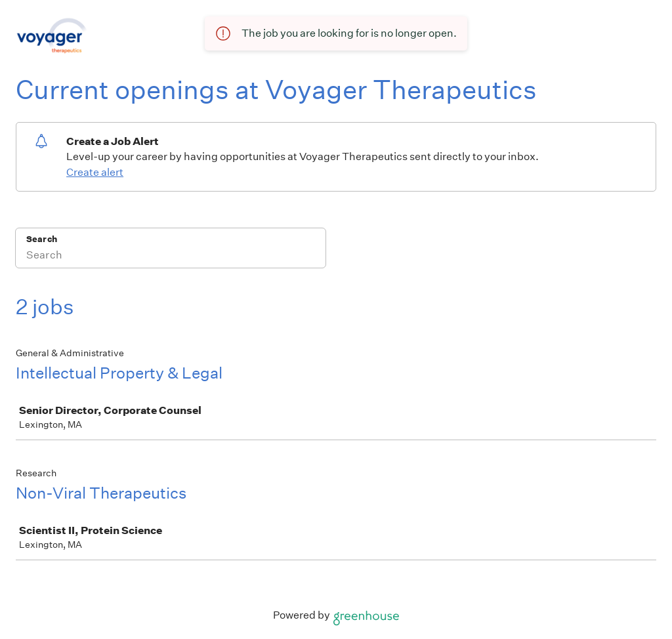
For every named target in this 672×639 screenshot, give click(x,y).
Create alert (95, 172)
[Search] (171, 257)
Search (42, 239)
